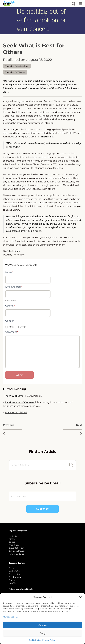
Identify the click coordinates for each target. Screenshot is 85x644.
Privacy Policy (49, 640)
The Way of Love (14, 396)
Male (10, 327)
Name (9, 272)
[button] (80, 597)
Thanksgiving (15, 577)
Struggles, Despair (17, 551)
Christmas (13, 580)
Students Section (16, 548)
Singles (12, 542)
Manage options (10, 617)
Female (20, 327)
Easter (12, 568)
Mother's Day (15, 571)
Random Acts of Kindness (20, 402)
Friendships (14, 545)
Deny (43, 633)
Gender (9, 321)
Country (10, 306)
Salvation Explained (16, 412)
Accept (42, 625)
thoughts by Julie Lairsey (17, 66)
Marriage (13, 536)
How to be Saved (16, 554)
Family (12, 539)
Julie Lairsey (13, 251)
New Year (13, 583)
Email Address (14, 287)
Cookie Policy (35, 640)
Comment (12, 332)
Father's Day (14, 574)
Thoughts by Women (15, 72)
